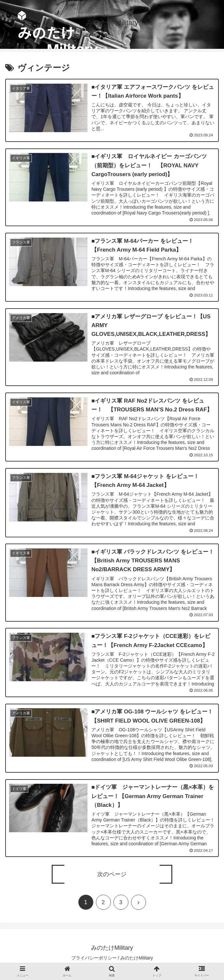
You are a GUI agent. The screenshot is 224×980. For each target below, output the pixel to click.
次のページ (112, 875)
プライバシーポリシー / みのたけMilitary (112, 959)
